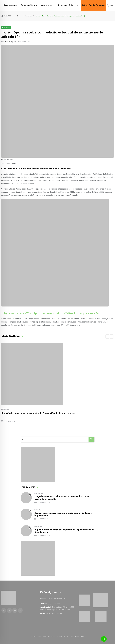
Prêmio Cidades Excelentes (93, 5)
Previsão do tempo (47, 5)
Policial (38, 510)
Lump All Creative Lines (75, 636)
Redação (8, 41)
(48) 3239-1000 (54, 603)
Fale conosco (75, 5)
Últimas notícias (10, 5)
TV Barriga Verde (28, 5)
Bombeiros (39, 493)
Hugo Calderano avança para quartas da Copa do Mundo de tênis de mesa (38, 413)
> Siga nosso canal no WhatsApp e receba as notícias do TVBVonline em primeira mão (50, 313)
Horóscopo (62, 5)
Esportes (5, 409)
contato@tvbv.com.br (54, 613)
